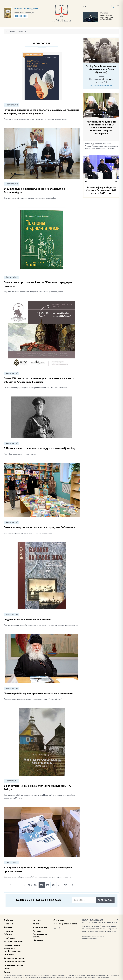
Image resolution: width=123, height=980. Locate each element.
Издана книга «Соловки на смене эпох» (28, 620)
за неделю (95, 85)
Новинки (91, 59)
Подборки (9, 938)
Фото (89, 176)
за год (109, 85)
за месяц (103, 85)
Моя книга (9, 954)
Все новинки (21, 16)
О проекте (59, 920)
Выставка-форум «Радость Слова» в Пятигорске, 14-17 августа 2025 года (101, 191)
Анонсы (8, 927)
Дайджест (9, 920)
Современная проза (14, 958)
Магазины (38, 940)
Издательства (40, 927)
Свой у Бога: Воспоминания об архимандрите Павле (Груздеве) (101, 69)
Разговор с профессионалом (13, 950)
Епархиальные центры (40, 936)
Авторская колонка (14, 941)
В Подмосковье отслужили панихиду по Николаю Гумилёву (39, 448)
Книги (36, 924)
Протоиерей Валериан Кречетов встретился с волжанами (39, 694)
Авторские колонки (97, 115)
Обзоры (8, 934)
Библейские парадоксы (26, 9)
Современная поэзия (14, 962)
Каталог (37, 920)
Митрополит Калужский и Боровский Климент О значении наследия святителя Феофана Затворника (101, 128)
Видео (7, 972)
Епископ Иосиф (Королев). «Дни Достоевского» (106, 18)
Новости (8, 924)
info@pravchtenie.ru (90, 939)
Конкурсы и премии (14, 965)
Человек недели (12, 945)
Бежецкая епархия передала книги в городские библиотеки (39, 527)
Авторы (37, 931)
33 (114, 158)
